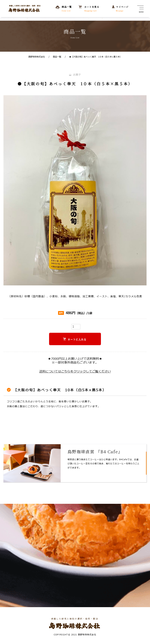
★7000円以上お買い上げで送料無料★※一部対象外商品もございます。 (75, 361)
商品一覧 (55, 57)
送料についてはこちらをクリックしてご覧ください (75, 372)
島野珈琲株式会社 (37, 57)
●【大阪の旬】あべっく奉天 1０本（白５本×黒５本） (93, 57)
